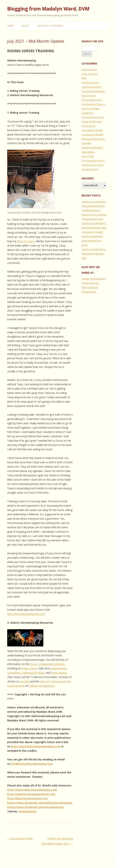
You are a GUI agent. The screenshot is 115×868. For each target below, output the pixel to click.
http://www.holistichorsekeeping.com (36, 746)
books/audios (59, 673)
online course (30, 668)
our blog (25, 681)
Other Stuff (88, 156)
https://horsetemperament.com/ (26, 614)
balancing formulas (33, 673)
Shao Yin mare (26, 241)
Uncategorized (90, 169)
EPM (84, 78)
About (25, 26)
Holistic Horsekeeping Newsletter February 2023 (94, 254)
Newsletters (88, 152)
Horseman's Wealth (92, 135)
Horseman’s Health (20, 838)
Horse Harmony (90, 283)
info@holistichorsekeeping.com (32, 764)
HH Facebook (89, 292)
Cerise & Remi (89, 70)
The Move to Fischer (93, 165)
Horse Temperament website (47, 664)
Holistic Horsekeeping (42, 686)
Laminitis (86, 143)
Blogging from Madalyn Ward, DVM (48, 9)
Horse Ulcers (89, 126)
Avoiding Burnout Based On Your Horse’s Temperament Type (94, 215)
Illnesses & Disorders (93, 139)
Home (10, 26)
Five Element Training (93, 104)
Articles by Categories (50, 26)
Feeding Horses (90, 83)
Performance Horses (93, 161)
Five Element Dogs (92, 87)
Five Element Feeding (93, 91)
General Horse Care (93, 117)
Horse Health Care (92, 122)
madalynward (27, 811)
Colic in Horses (90, 74)
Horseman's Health (92, 130)
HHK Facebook (90, 287)
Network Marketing (92, 148)
